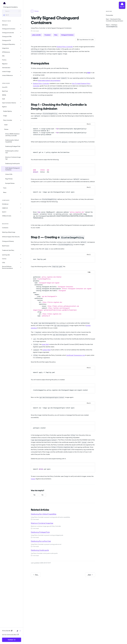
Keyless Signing (7, 111)
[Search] (12, 11)
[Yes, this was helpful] (34, 495)
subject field (47, 350)
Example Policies (10, 183)
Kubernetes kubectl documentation (49, 80)
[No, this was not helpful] (43, 495)
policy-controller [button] (37, 35)
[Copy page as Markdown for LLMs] (85, 40)
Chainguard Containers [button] (67, 35)
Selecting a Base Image (9, 232)
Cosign (33, 479)
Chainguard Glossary (8, 241)
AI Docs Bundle (7, 631)
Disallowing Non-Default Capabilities (12, 141)
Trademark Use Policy (8, 250)
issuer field (45, 344)
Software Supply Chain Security (11, 237)
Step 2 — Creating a (112, 26)
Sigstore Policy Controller (65, 47)
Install (6, 125)
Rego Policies (9, 179)
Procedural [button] (47, 35)
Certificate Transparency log (76, 355)
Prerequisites (109, 15)
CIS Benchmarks (7, 216)
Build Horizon (6, 246)
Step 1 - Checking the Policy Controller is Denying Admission (115, 20)
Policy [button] (56, 35)
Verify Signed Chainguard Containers (12, 169)
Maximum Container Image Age (13, 158)
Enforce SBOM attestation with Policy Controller (12, 135)
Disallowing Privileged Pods (13, 146)
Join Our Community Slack (10, 635)
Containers (5, 228)
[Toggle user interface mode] (18, 631)
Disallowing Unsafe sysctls (12, 163)
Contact (12, 640)
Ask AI (6, 15)
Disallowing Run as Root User (12, 152)
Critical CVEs (9, 174)
